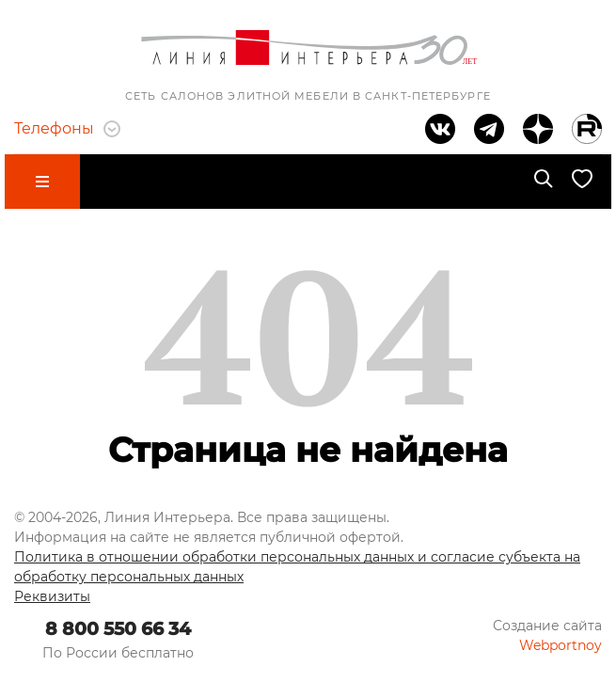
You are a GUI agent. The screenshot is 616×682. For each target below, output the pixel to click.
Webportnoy (561, 645)
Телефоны (67, 128)
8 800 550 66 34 (118, 629)
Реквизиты (52, 596)
